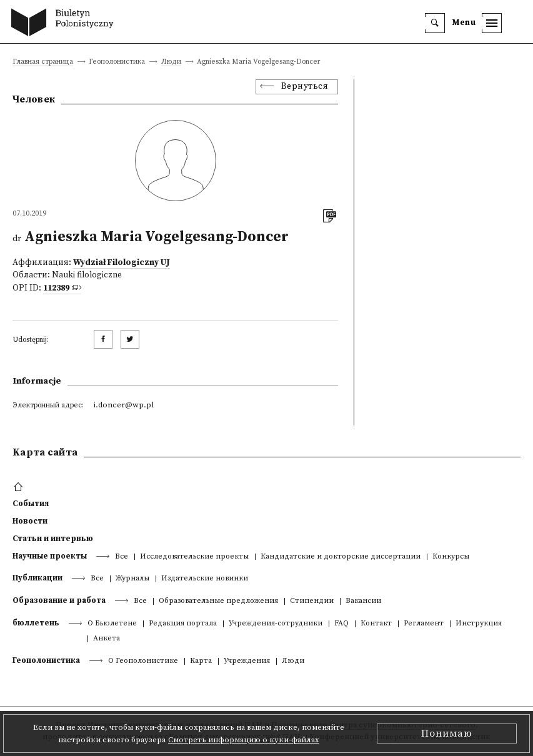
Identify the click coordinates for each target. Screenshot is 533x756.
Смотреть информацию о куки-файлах (244, 740)
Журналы (132, 579)
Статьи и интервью (53, 539)
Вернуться (305, 87)
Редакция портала (183, 624)
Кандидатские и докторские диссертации (341, 557)
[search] (435, 23)
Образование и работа (59, 600)
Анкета (107, 639)
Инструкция (479, 624)
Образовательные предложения (218, 601)
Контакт (376, 624)
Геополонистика (46, 660)
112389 (56, 288)
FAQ (341, 624)
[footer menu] (20, 487)
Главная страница (43, 62)
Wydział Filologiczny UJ (122, 263)
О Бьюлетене (112, 624)
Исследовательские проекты (194, 557)
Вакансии (363, 601)
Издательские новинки (205, 579)
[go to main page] (65, 24)
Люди (171, 62)
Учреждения (247, 661)
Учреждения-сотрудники (276, 624)
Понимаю (447, 734)
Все (122, 557)
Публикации (37, 578)
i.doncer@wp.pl (124, 405)
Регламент (424, 624)
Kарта (201, 661)
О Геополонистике (143, 661)
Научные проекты (50, 556)
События (31, 504)
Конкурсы (451, 557)
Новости (30, 521)
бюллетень (36, 623)
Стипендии (312, 601)
